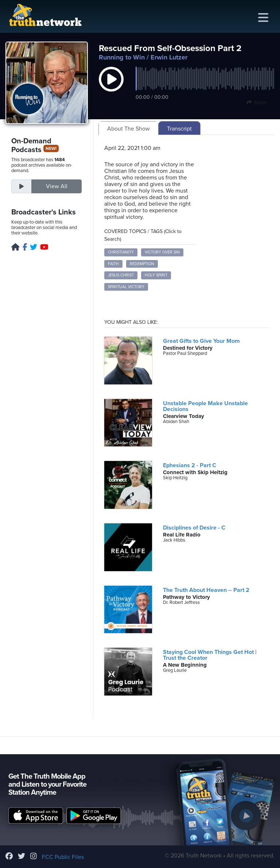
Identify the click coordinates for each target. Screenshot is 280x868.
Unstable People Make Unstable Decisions (205, 406)
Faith (113, 264)
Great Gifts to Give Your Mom (201, 341)
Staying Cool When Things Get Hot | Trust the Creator (210, 655)
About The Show (129, 129)
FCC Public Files (63, 857)
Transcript (179, 129)
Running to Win (122, 57)
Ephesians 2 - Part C (190, 465)
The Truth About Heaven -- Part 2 (206, 590)
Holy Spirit (156, 275)
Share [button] (257, 102)
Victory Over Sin (162, 252)
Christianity (121, 252)
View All (57, 186)
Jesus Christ (121, 275)
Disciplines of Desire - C (194, 528)
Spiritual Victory (126, 287)
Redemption (142, 264)
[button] (111, 87)
